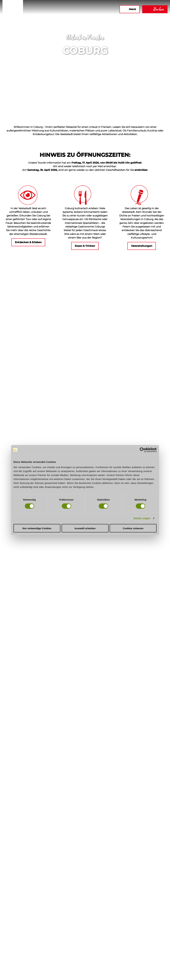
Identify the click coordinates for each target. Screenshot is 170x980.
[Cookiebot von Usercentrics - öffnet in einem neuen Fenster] (142, 450)
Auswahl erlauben (85, 528)
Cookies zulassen (133, 528)
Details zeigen (142, 518)
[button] (81, 9)
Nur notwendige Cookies (37, 528)
